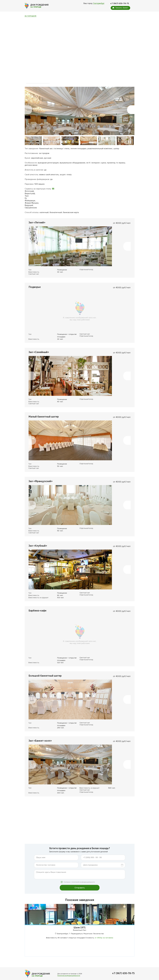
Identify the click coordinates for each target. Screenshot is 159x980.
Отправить (80, 883)
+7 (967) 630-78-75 (120, 3)
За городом (30, 16)
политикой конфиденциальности (83, 877)
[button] (28, 105)
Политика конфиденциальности (69, 978)
